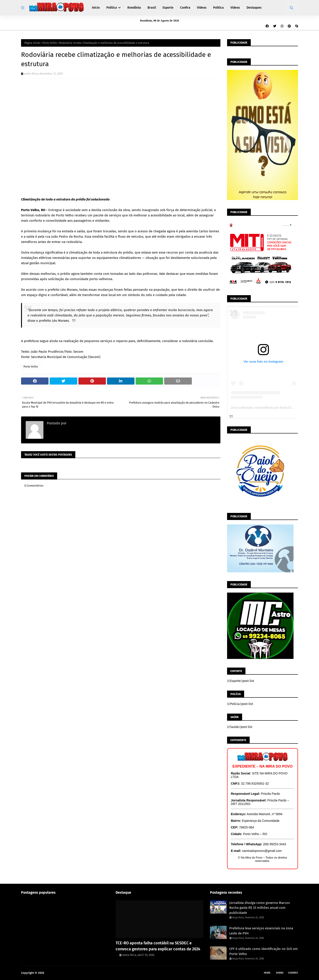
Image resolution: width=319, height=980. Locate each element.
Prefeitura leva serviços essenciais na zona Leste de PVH (261, 931)
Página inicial (32, 43)
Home (267, 973)
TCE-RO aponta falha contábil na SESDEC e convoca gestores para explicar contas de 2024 (158, 946)
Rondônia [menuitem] (134, 8)
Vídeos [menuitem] (202, 8)
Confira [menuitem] (185, 8)
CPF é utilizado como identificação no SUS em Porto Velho (264, 951)
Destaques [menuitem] (254, 8)
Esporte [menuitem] (168, 8)
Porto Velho (50, 43)
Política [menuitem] (112, 8)
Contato (293, 973)
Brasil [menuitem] (152, 8)
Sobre (280, 973)
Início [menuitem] (96, 8)
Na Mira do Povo (56, 973)
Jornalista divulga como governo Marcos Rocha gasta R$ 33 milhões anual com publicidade (260, 908)
